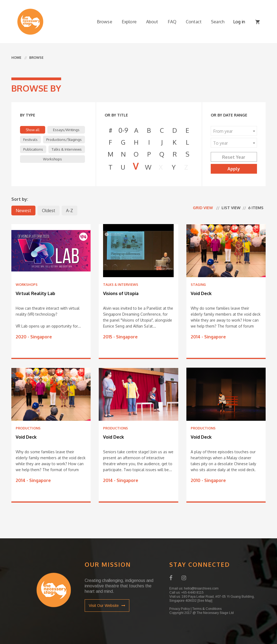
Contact (194, 22)
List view (231, 208)
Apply (234, 169)
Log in (239, 22)
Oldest (49, 211)
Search (218, 22)
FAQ (172, 22)
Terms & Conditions (207, 609)
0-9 (123, 130)
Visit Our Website (107, 606)
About (152, 22)
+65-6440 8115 (192, 593)
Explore (129, 22)
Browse (105, 22)
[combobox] (234, 131)
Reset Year (234, 157)
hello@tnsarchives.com (201, 588)
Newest (23, 211)
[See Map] (205, 601)
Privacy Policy (180, 609)
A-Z (70, 211)
